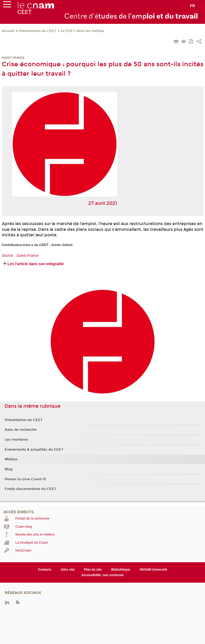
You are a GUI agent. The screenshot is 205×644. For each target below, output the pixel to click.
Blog (9, 469)
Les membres (16, 440)
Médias (11, 459)
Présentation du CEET (38, 31)
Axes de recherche (21, 430)
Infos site (68, 570)
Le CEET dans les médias (83, 31)
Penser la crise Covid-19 (25, 479)
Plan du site (93, 570)
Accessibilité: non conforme (102, 575)
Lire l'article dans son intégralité (36, 264)
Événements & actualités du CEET (34, 450)
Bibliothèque (121, 570)
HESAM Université (153, 570)
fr (193, 6)
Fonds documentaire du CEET (30, 489)
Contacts (44, 570)
